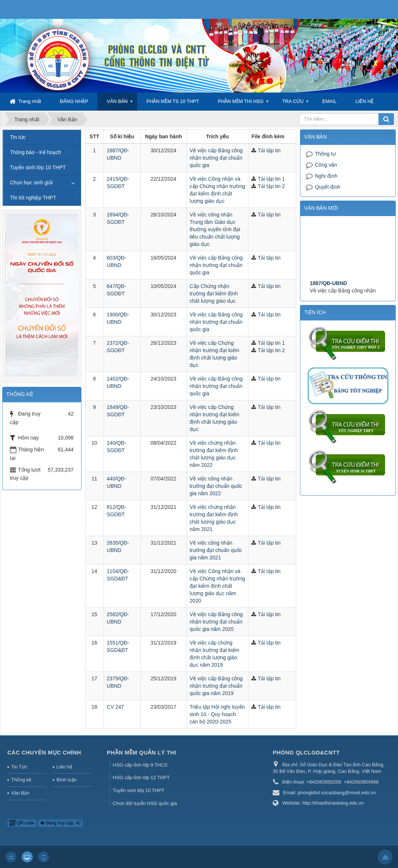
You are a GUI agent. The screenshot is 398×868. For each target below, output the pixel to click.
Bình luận (67, 780)
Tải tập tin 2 (271, 186)
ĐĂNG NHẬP (74, 101)
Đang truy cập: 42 (60, 823)
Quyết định (327, 187)
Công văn (326, 165)
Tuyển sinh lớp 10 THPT (38, 167)
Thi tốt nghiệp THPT (33, 198)
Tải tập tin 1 (271, 179)
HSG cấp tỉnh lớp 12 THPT (141, 777)
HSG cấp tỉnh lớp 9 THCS (140, 765)
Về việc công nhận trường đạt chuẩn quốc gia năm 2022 (216, 486)
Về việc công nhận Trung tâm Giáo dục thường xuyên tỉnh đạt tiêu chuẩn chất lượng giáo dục (215, 229)
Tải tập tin (269, 150)
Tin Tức (19, 767)
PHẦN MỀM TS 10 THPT (173, 101)
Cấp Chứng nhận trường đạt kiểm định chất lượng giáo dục (214, 294)
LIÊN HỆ (364, 101)
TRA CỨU (293, 101)
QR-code (22, 823)
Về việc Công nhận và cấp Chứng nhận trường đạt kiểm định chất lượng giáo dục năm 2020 (217, 586)
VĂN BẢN (117, 101)
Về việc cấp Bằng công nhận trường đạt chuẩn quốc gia (216, 158)
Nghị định (326, 176)
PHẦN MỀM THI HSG (241, 101)
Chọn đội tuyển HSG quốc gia (145, 803)
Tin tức (18, 137)
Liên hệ (64, 767)
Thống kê (21, 780)
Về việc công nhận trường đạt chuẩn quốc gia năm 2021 (216, 550)
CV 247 (116, 707)
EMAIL (330, 101)
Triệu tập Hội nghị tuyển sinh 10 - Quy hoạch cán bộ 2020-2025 (217, 714)
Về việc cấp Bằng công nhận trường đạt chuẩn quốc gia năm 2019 (216, 686)
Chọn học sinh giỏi (31, 183)
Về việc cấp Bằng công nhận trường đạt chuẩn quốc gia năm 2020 (216, 622)
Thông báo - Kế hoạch (36, 152)
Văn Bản (20, 793)
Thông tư (325, 154)
